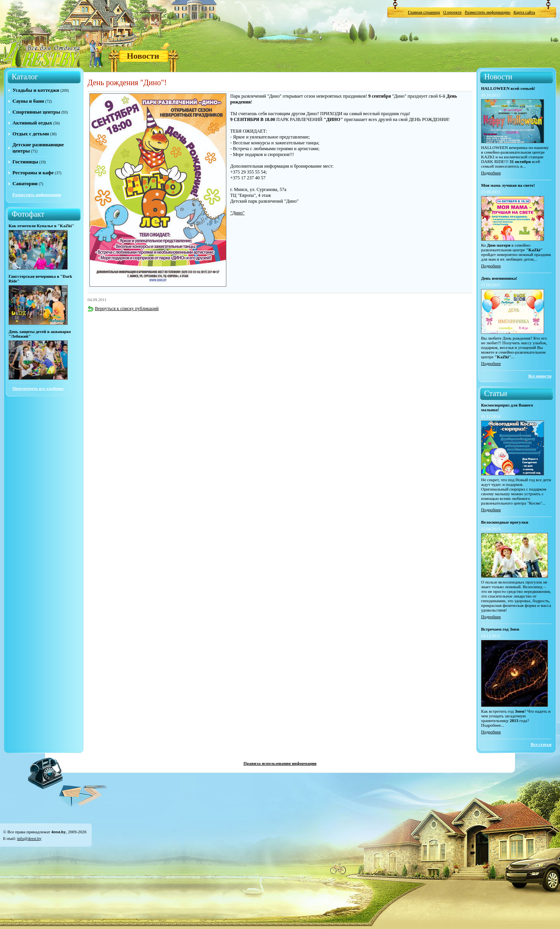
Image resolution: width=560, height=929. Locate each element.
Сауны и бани (28, 101)
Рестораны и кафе (33, 173)
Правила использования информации (280, 763)
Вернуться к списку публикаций (123, 308)
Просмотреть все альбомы (38, 388)
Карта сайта (524, 12)
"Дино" (237, 213)
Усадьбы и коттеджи (36, 90)
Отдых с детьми (31, 134)
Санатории (25, 183)
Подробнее (491, 173)
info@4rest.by (29, 838)
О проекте (452, 12)
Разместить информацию (487, 12)
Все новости (540, 376)
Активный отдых (32, 123)
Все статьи (541, 744)
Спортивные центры (36, 112)
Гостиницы (25, 162)
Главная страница (424, 12)
